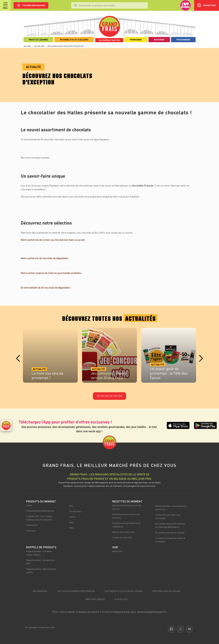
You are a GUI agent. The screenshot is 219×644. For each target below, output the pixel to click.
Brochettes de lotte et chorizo (170, 533)
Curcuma (31, 531)
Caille (29, 505)
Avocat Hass (76, 511)
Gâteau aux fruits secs (123, 532)
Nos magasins (40, 591)
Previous (18, 359)
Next (201, 359)
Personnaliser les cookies (166, 591)
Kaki (71, 522)
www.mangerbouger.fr (152, 612)
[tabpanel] (50, 356)
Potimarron (32, 525)
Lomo (72, 517)
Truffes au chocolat (122, 537)
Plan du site (121, 599)
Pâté (72, 528)
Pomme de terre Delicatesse (40, 511)
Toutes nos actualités (109, 396)
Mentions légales (95, 599)
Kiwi (71, 506)
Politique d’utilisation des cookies (124, 591)
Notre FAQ (117, 551)
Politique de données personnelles (76, 591)
